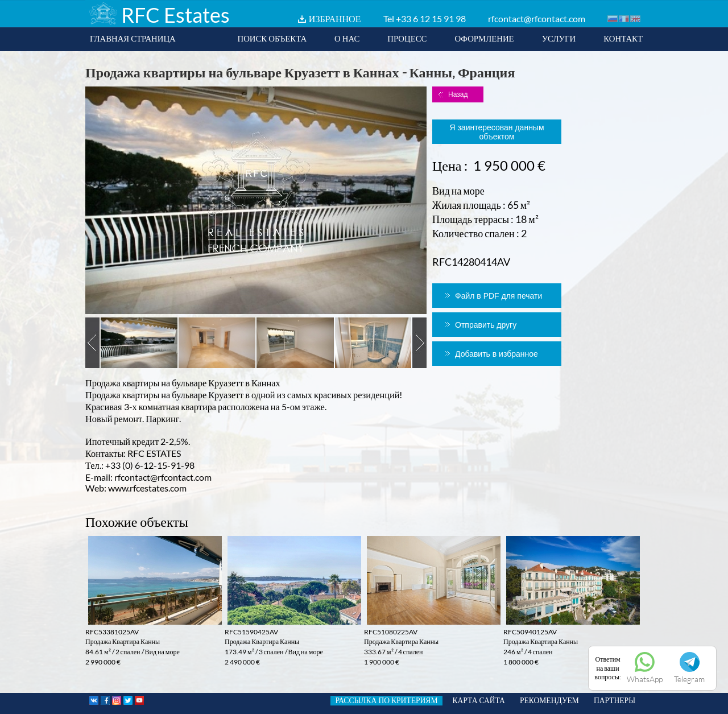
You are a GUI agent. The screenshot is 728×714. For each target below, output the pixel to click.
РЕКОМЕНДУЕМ (549, 700)
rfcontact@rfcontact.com (537, 18)
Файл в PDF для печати (499, 296)
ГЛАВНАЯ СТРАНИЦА (133, 38)
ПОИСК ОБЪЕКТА (272, 38)
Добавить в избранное (497, 354)
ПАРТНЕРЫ (615, 700)
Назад (458, 94)
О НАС (347, 38)
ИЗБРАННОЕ (335, 18)
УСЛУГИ (559, 38)
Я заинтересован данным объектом (497, 132)
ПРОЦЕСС (407, 38)
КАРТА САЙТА (479, 700)
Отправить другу (486, 325)
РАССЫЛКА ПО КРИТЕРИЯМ (386, 700)
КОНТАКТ (623, 38)
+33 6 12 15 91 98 (431, 18)
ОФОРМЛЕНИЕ (484, 38)
